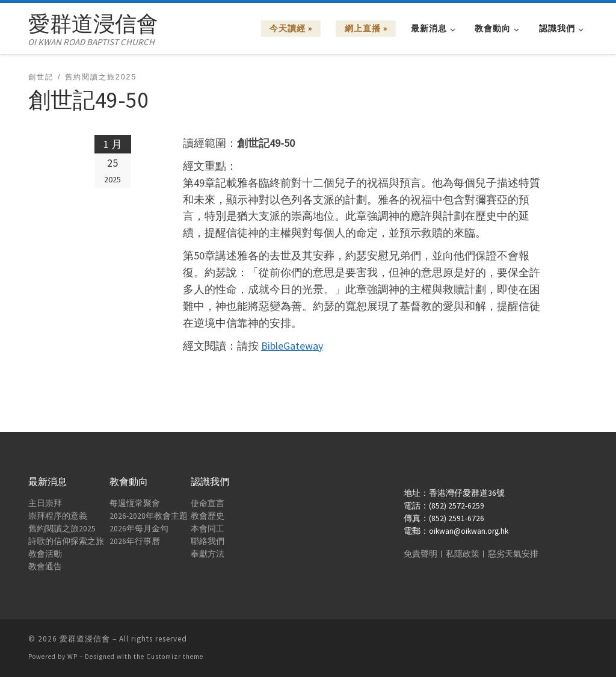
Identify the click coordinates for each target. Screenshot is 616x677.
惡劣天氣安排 (513, 554)
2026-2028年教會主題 (149, 516)
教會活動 (45, 554)
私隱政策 (463, 554)
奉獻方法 (208, 554)
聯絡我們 (208, 541)
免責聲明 (420, 554)
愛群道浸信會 (85, 639)
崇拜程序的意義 (58, 516)
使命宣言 (208, 503)
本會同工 (208, 529)
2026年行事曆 (135, 541)
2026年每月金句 (139, 529)
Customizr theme (175, 657)
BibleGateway (292, 346)
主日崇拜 (45, 503)
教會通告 (45, 567)
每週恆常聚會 (135, 503)
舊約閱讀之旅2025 (62, 529)
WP (72, 657)
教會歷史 (208, 516)
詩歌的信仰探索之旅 (66, 541)
